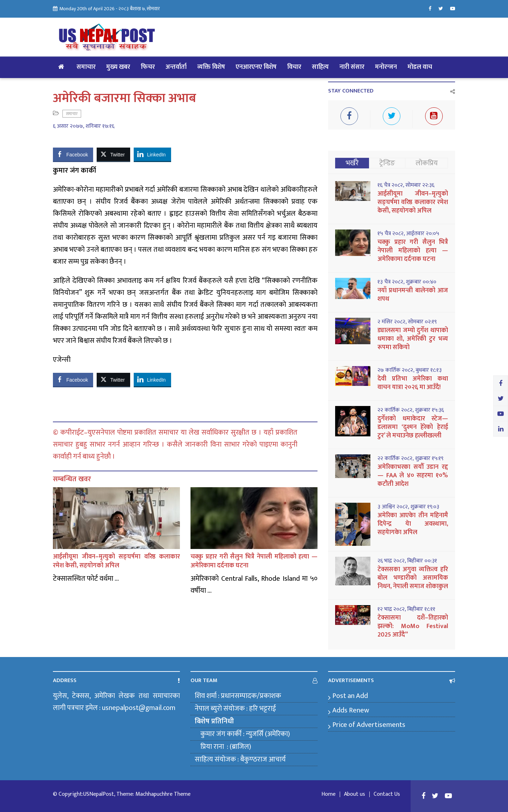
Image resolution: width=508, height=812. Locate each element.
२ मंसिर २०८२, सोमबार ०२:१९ (407, 322)
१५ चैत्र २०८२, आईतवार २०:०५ (408, 234)
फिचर (148, 67)
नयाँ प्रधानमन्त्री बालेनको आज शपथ (413, 295)
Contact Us (387, 794)
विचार (294, 67)
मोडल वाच (420, 67)
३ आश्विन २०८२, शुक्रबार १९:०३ (408, 507)
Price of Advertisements (369, 725)
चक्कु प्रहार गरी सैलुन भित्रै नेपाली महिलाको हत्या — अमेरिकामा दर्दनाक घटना (254, 561)
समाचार (86, 67)
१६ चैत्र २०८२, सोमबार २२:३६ (406, 185)
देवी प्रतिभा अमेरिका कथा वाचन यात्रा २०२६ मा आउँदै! (413, 383)
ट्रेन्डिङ (387, 163)
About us (355, 794)
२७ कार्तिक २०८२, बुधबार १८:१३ (410, 370)
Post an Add (350, 696)
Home (328, 794)
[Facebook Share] (73, 154)
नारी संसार (352, 67)
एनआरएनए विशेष (256, 67)
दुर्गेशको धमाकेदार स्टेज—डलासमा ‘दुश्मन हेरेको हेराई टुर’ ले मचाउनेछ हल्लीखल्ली (413, 427)
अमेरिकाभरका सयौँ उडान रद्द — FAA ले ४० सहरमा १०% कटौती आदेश (413, 476)
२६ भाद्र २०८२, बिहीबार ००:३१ (407, 561)
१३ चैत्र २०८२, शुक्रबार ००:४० (407, 282)
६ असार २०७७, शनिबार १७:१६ (84, 126)
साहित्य (320, 67)
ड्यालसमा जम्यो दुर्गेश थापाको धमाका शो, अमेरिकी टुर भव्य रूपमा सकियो (413, 339)
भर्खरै (352, 163)
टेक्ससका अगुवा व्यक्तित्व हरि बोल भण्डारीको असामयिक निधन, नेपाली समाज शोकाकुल (413, 578)
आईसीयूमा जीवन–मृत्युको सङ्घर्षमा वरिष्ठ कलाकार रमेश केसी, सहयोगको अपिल (116, 561)
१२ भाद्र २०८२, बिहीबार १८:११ (406, 609)
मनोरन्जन (386, 67)
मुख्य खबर (118, 67)
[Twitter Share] (113, 154)
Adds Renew (351, 710)
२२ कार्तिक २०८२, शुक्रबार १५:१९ (410, 459)
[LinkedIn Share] (152, 154)
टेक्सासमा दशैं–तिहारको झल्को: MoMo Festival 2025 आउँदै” (413, 626)
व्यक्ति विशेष (211, 67)
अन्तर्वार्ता (176, 67)
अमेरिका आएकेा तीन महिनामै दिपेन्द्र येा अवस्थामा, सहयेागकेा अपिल (413, 524)
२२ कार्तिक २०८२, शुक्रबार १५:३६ (411, 410)
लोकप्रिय (427, 163)
